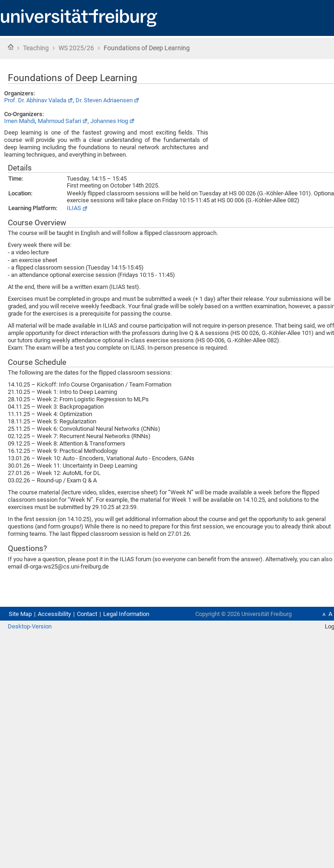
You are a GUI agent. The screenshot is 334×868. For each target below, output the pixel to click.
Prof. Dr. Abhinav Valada (35, 100)
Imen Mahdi (20, 121)
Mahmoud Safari (59, 121)
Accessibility (54, 614)
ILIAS (74, 208)
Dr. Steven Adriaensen (104, 100)
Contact (87, 614)
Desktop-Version (30, 626)
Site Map (20, 614)
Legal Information (126, 614)
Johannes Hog (109, 121)
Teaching (36, 48)
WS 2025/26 (76, 48)
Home (11, 47)
